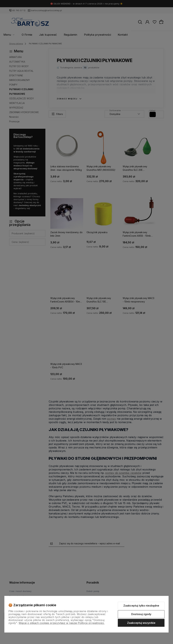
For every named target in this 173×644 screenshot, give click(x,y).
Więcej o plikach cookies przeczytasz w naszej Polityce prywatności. (62, 623)
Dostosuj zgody (141, 614)
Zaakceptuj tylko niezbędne (141, 606)
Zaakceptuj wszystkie (141, 623)
